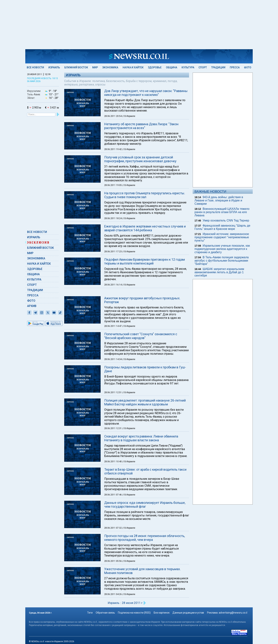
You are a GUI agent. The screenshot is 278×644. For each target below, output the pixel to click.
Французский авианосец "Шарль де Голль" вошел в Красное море (222, 227)
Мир (95, 67)
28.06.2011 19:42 (113, 149)
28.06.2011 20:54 (113, 116)
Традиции (218, 67)
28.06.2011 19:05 (113, 185)
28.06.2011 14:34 (113, 356)
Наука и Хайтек (133, 67)
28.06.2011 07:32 (113, 524)
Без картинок (162, 609)
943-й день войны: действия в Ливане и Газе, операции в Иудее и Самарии (219, 200)
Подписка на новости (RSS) (134, 609)
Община (172, 67)
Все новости (35, 67)
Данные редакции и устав (188, 609)
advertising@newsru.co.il (233, 609)
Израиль (54, 67)
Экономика (110, 67)
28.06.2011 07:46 (113, 491)
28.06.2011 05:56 (113, 557)
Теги (90, 609)
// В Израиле (129, 116)
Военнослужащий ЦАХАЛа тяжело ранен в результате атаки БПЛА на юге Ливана (222, 212)
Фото (248, 67)
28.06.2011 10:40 (113, 458)
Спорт (203, 67)
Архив (32, 306)
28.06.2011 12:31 (113, 425)
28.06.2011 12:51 (113, 389)
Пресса (235, 67)
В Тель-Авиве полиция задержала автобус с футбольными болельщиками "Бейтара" (222, 261)
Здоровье (155, 67)
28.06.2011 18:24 (113, 218)
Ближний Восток (76, 67)
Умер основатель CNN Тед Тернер (226, 220)
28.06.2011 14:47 (113, 322)
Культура (188, 67)
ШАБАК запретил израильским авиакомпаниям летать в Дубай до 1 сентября (219, 272)
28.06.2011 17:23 (113, 252)
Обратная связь (105, 609)
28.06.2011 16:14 (113, 285)
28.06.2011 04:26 (113, 591)
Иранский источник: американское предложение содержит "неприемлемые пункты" (222, 237)
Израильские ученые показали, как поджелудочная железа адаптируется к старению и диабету (222, 249)
